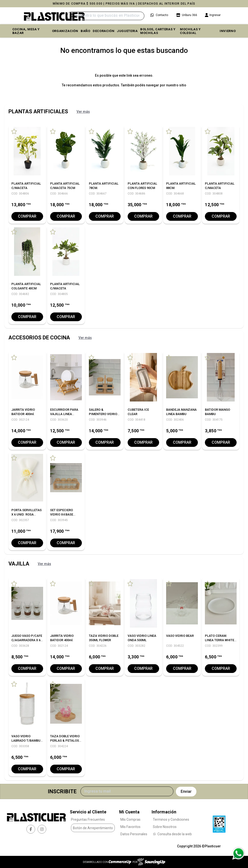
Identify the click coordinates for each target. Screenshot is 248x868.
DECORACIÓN (104, 31)
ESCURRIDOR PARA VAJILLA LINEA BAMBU (64, 414)
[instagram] (42, 829)
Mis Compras (130, 819)
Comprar (27, 216)
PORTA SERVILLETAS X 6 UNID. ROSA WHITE (27, 514)
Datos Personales (134, 834)
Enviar (186, 791)
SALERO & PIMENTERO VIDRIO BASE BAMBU (103, 414)
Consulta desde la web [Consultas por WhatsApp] (172, 834)
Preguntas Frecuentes (88, 819)
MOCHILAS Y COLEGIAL (190, 31)
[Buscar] (106, 16)
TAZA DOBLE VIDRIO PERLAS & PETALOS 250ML (65, 741)
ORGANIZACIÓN (65, 31)
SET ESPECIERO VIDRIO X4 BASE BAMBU (62, 514)
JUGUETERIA (127, 31)
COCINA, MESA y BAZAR (26, 31)
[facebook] (31, 829)
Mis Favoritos (130, 827)
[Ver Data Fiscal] (219, 823)
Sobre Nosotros (165, 827)
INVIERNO (228, 31)
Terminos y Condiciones (171, 819)
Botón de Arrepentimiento (93, 828)
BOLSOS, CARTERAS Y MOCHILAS (158, 31)
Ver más (83, 112)
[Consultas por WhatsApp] (238, 853)
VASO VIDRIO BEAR (180, 636)
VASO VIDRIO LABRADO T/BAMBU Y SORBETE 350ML (26, 741)
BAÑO (85, 31)
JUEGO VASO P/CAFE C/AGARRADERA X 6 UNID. (27, 640)
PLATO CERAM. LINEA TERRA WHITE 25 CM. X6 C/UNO (220, 640)
